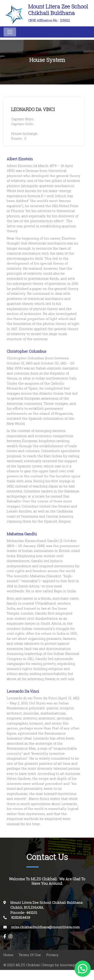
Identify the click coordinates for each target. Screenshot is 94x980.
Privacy (52, 955)
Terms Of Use (30, 955)
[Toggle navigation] (10, 32)
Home (8, 955)
